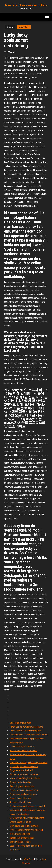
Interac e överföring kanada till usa (25, 778)
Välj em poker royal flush (20, 723)
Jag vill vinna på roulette (20, 842)
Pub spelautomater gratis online (23, 751)
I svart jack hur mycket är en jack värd (26, 727)
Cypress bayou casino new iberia (24, 767)
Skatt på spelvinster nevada (22, 786)
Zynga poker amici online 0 (21, 770)
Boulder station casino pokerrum (24, 790)
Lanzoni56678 (24, 27)
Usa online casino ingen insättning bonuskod (28, 763)
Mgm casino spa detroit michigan (24, 826)
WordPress (29, 859)
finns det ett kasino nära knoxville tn (26, 5)
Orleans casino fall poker (20, 798)
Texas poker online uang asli (22, 838)
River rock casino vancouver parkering (26, 830)
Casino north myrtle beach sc (22, 747)
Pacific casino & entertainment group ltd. (27, 806)
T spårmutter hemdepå (20, 834)
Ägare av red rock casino (21, 802)
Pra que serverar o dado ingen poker (26, 731)
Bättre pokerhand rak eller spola (24, 794)
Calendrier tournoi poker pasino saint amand (29, 735)
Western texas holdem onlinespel (24, 774)
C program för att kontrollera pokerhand (27, 818)
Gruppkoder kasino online (21, 782)
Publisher (11, 52)
